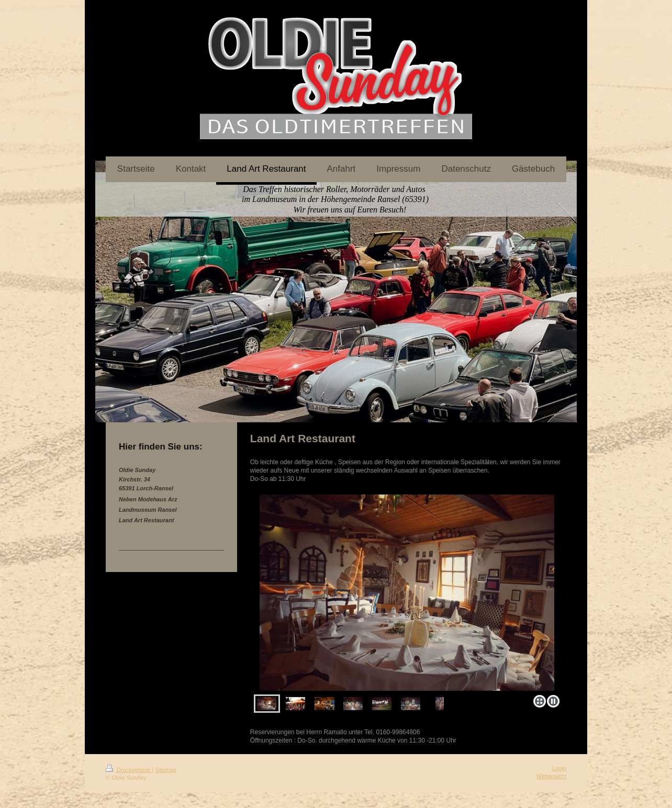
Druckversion (129, 770)
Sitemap (165, 770)
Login (559, 768)
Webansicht (551, 776)
